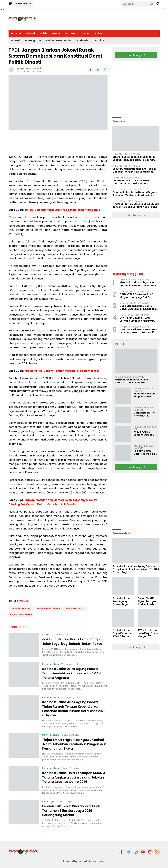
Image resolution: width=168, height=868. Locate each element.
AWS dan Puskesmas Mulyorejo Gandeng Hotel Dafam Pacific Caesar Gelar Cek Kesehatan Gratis (138, 331)
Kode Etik (83, 40)
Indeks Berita (24, 4)
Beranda (16, 33)
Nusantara (71, 33)
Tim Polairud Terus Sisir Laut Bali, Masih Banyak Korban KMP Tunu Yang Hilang (136, 205)
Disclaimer (99, 40)
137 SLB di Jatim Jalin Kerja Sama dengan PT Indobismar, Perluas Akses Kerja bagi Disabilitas (148, 633)
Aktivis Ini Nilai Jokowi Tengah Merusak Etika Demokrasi (62, 371)
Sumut (86, 33)
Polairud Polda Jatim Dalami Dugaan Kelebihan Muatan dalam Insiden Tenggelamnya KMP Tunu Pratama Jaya (135, 194)
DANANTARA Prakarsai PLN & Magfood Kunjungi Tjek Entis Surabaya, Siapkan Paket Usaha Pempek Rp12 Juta (139, 296)
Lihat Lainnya (136, 215)
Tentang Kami (33, 40)
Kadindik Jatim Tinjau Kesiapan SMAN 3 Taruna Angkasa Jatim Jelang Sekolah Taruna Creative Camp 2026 (74, 776)
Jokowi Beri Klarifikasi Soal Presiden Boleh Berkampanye (62, 210)
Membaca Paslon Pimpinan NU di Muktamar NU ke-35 (144, 395)
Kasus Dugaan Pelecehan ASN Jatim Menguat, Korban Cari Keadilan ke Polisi (134, 170)
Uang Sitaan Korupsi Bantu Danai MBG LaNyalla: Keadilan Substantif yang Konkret (138, 307)
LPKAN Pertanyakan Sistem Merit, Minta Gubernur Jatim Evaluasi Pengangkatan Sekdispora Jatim (132, 182)
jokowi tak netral (75, 609)
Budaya (99, 33)
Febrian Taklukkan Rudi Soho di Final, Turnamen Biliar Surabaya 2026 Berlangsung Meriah (73, 809)
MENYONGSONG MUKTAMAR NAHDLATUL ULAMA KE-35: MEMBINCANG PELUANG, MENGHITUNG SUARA (131, 381)
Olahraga (48, 800)
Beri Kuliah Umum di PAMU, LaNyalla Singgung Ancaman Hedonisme (137, 319)
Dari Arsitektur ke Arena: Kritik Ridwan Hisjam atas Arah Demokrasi (144, 414)
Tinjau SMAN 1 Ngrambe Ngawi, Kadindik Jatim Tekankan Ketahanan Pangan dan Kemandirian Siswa (74, 743)
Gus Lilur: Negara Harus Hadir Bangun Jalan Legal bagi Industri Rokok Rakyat (75, 641)
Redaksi (30, 33)
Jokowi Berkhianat (21, 609)
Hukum (56, 33)
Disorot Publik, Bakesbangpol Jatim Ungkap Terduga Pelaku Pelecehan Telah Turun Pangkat (134, 158)
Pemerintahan (51, 664)
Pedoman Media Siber (59, 40)
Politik (43, 33)
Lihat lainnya (136, 55)
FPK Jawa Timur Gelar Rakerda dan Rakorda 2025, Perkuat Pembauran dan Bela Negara (145, 452)
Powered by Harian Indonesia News (84, 860)
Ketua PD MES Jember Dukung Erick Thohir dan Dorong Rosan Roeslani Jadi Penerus (143, 433)
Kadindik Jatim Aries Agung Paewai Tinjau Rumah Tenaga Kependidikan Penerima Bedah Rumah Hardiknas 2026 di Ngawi (73, 708)
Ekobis (46, 635)
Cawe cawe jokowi (21, 615)
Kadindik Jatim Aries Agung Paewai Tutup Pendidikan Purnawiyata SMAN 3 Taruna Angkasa (75, 673)
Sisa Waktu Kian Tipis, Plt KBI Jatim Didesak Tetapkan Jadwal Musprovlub (139, 284)
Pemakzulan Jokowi (49, 609)
